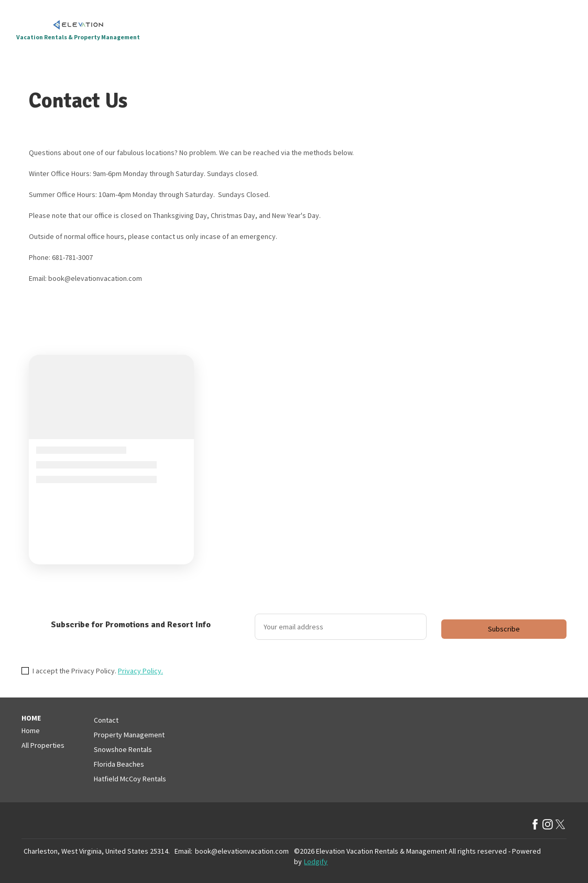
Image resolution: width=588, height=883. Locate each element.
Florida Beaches (119, 764)
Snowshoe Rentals (123, 749)
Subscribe (504, 629)
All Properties (43, 745)
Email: (183, 851)
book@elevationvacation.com (242, 851)
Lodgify (316, 862)
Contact (106, 720)
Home (31, 731)
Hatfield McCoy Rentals (130, 779)
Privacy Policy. (140, 671)
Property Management (129, 735)
